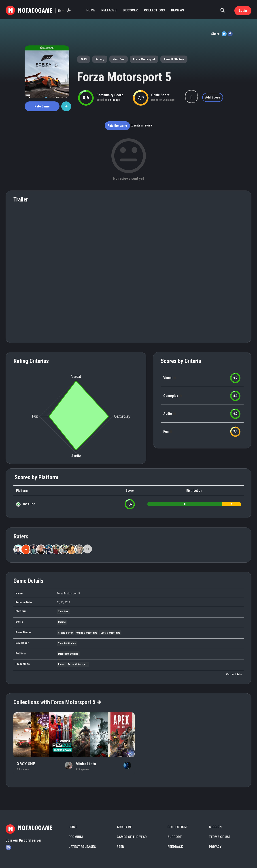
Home (91, 10)
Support (175, 837)
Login (243, 11)
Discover (130, 10)
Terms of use (220, 837)
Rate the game (117, 126)
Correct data (234, 674)
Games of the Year (132, 837)
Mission (215, 827)
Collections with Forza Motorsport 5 (57, 702)
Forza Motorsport (144, 59)
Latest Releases (82, 847)
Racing (100, 59)
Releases (109, 10)
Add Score (213, 97)
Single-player (66, 633)
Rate (42, 106)
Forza (61, 664)
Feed (120, 847)
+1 (87, 549)
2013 (84, 59)
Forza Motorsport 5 (124, 77)
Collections (154, 10)
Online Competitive (87, 633)
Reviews (178, 10)
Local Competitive (110, 633)
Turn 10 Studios (174, 59)
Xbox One (119, 59)
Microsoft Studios (68, 654)
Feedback (175, 847)
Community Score (110, 95)
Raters (21, 536)
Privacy (215, 847)
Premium (76, 837)
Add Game (124, 827)
